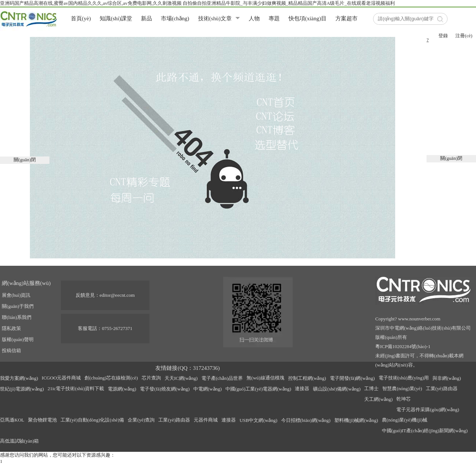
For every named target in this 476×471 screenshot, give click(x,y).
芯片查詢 (151, 378)
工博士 (371, 389)
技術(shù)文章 (215, 18)
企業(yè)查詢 (141, 420)
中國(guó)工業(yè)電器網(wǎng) (258, 389)
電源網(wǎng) (122, 389)
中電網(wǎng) (208, 389)
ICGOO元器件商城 (61, 378)
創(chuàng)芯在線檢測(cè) (111, 378)
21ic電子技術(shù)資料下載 (76, 389)
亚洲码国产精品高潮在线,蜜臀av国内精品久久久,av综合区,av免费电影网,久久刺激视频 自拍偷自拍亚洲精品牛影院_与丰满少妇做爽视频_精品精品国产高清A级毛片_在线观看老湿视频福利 (197, 3)
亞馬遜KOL (12, 420)
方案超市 (346, 18)
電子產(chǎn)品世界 (222, 378)
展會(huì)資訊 (16, 295)
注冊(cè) (464, 36)
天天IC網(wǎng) (181, 378)
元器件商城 (206, 420)
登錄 (443, 36)
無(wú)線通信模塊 (265, 378)
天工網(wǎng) (378, 399)
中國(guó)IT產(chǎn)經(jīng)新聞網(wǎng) (425, 431)
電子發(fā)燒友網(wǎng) (165, 389)
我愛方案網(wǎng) (19, 378)
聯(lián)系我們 (17, 317)
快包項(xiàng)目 (308, 18)
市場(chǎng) (175, 18)
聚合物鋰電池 (42, 420)
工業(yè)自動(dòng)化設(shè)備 (92, 420)
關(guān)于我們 (18, 306)
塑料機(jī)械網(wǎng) (356, 420)
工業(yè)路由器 (442, 389)
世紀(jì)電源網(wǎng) (22, 389)
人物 (254, 18)
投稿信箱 (11, 350)
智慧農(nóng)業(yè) (402, 389)
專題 (274, 18)
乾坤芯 (403, 399)
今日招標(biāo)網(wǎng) (306, 420)
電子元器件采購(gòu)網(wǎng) (428, 410)
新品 (146, 18)
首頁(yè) (81, 18)
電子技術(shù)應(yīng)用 (404, 378)
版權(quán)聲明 (18, 339)
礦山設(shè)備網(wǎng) (337, 389)
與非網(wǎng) (447, 378)
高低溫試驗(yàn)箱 (19, 441)
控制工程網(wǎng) (307, 378)
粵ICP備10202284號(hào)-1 (403, 346)
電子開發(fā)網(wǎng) (352, 378)
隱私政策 (11, 328)
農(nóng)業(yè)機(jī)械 (405, 420)
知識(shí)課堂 (116, 18)
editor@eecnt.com (117, 295)
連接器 (302, 389)
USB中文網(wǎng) (258, 420)
